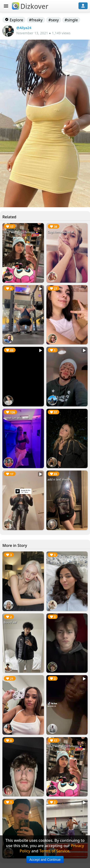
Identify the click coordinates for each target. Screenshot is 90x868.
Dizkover (30, 6)
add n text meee (59, 480)
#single (71, 20)
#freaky (36, 20)
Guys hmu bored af (61, 232)
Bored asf (10, 622)
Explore (14, 20)
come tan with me (16, 418)
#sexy (54, 20)
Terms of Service (54, 851)
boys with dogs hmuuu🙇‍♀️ (21, 232)
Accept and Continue (45, 860)
